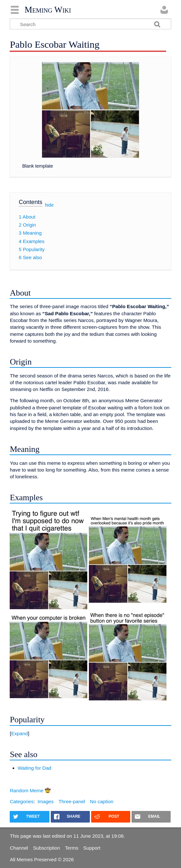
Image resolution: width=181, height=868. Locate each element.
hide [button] (49, 205)
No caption (102, 801)
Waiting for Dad (35, 768)
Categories (21, 801)
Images (46, 801)
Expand (20, 733)
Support (92, 848)
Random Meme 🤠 (30, 790)
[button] (90, 733)
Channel (19, 848)
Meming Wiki (48, 10)
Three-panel (72, 801)
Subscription (47, 848)
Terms (72, 848)
